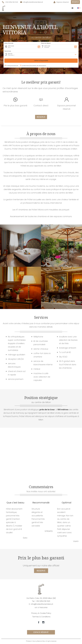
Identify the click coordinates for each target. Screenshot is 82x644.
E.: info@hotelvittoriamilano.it (41, 604)
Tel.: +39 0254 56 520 (41, 601)
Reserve (75, 2)
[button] (72, 8)
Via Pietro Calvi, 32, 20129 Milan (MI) (41, 598)
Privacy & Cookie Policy (41, 613)
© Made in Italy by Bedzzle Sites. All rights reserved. (41, 641)
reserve (41, 571)
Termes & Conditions (41, 617)
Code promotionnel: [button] (11, 66)
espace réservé (41, 632)
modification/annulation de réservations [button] (33, 66)
